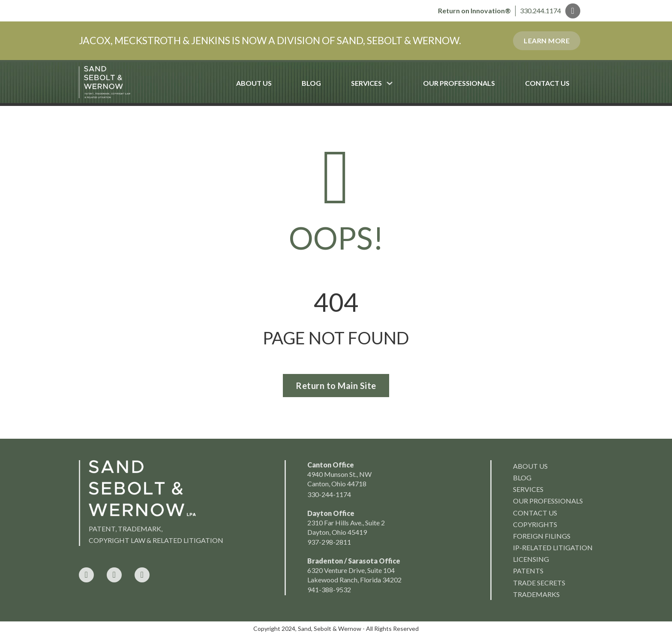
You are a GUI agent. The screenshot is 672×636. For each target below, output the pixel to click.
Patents (528, 571)
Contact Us (547, 83)
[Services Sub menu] (397, 83)
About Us (254, 83)
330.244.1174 (540, 11)
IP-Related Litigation (553, 547)
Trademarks (536, 594)
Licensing (531, 559)
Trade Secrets (539, 583)
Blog (311, 83)
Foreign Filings (542, 536)
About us (530, 466)
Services (366, 83)
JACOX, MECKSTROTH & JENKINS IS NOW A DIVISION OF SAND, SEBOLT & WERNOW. (270, 40)
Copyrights (535, 524)
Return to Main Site (336, 386)
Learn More (547, 41)
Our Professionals (459, 83)
